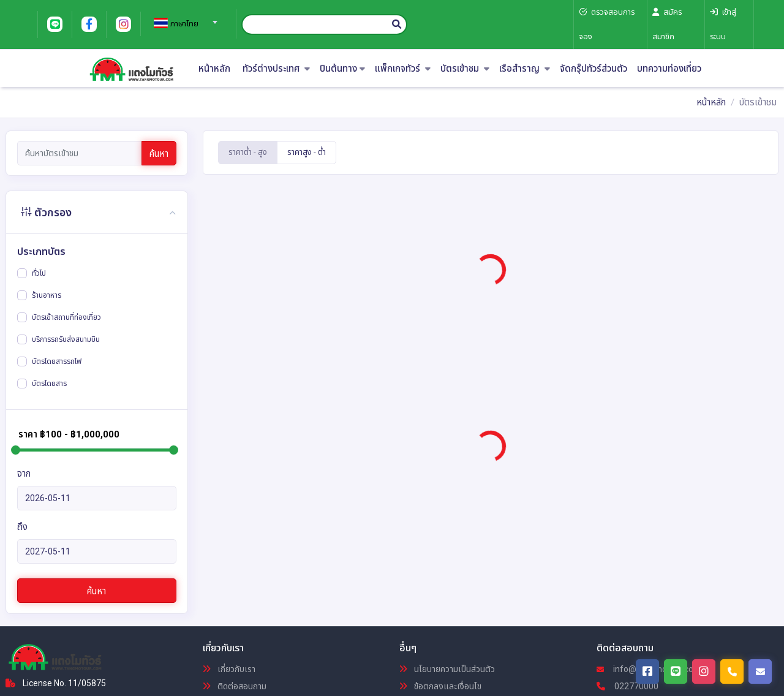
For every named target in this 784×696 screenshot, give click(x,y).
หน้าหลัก (214, 69)
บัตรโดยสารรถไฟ (57, 361)
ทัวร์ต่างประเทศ (276, 69)
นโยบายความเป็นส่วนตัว (447, 669)
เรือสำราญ (525, 69)
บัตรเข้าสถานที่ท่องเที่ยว (66, 317)
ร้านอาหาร (47, 295)
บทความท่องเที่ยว (669, 69)
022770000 (628, 686)
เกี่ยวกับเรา (229, 669)
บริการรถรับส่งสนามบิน (66, 339)
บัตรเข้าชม (465, 69)
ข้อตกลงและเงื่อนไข (440, 686)
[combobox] (184, 18)
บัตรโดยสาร (49, 384)
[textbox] (184, 24)
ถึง (22, 527)
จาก (24, 474)
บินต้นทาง (342, 69)
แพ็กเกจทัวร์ (403, 69)
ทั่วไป (39, 273)
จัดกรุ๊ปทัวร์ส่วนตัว (594, 69)
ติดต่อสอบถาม (235, 686)
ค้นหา (159, 154)
